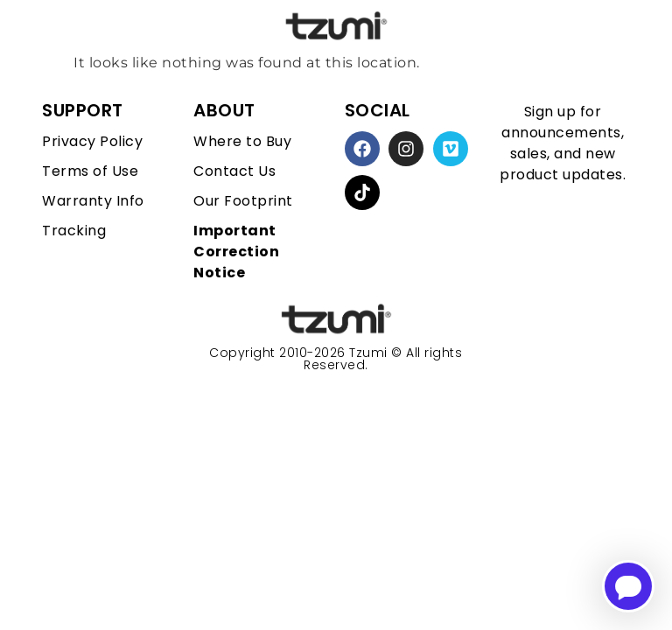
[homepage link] (336, 320)
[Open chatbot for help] (628, 586)
